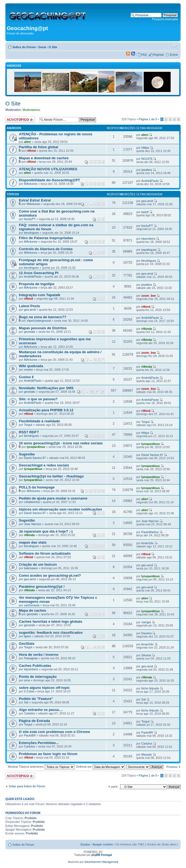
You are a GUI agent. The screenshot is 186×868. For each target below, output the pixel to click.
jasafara (147, 170)
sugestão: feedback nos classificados (51, 633)
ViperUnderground (39, 321)
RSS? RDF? (29, 432)
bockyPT (30, 219)
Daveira (146, 633)
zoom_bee (149, 296)
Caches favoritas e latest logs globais (51, 621)
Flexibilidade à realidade (39, 421)
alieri (27, 142)
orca (27, 680)
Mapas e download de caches (44, 158)
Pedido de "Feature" (36, 699)
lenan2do (147, 543)
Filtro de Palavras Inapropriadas (46, 238)
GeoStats (27, 644)
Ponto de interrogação (38, 677)
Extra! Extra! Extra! (35, 200)
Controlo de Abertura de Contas (46, 249)
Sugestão (27, 454)
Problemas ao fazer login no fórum (48, 754)
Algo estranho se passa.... (41, 710)
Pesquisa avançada (165, 19)
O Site (53, 47)
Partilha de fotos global (39, 147)
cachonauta (32, 605)
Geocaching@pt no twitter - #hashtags (51, 476)
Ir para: (113, 786)
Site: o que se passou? (38, 399)
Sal (26, 702)
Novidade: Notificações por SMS (46, 388)
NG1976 (147, 159)
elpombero (148, 239)
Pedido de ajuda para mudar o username (53, 498)
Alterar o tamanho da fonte (174, 46)
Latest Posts (29, 306)
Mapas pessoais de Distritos (43, 328)
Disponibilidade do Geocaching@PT (49, 180)
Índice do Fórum (24, 47)
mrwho (28, 370)
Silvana (146, 655)
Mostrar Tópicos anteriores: (41, 767)
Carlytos (29, 713)
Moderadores (31, 110)
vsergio (146, 622)
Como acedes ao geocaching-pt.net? (50, 575)
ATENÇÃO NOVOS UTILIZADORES (48, 169)
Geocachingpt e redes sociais (44, 465)
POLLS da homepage (37, 487)
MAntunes (31, 184)
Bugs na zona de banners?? (43, 317)
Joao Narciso (33, 524)
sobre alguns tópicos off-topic (44, 688)
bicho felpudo (150, 688)
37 (97, 392)
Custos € (26, 377)
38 (102, 392)
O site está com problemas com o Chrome (54, 732)
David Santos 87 (35, 458)
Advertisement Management (101, 862)
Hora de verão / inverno (39, 655)
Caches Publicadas (35, 666)
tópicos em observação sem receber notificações (61, 509)
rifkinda (147, 329)
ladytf (145, 212)
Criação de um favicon (38, 564)
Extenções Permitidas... (39, 743)
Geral (42, 47)
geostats (30, 332)
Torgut (28, 425)
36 (92, 392)
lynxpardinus (36, 447)
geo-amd (147, 201)
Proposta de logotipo (37, 284)
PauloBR (30, 735)
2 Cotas (29, 691)
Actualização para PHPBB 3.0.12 (46, 410)
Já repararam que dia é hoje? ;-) (46, 531)
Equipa (85, 844)
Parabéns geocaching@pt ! (42, 587)
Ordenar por (100, 767)
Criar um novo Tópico (21, 120)
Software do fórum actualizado (45, 553)
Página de (148, 119)
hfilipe (145, 148)
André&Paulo (150, 181)
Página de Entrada (34, 721)
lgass (27, 636)
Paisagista (31, 658)
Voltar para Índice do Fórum (27, 786)
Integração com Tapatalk (40, 295)
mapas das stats (33, 542)
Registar (158, 55)
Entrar (174, 55)
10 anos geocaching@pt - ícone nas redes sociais (61, 443)
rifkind (31, 151)
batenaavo (31, 568)
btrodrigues (31, 233)
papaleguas (149, 250)
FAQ (144, 55)
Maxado (147, 754)
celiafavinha (32, 502)
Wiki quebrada (31, 366)
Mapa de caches (32, 610)
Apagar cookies (103, 844)
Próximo (172, 767)
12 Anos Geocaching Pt (39, 273)
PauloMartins (150, 532)
